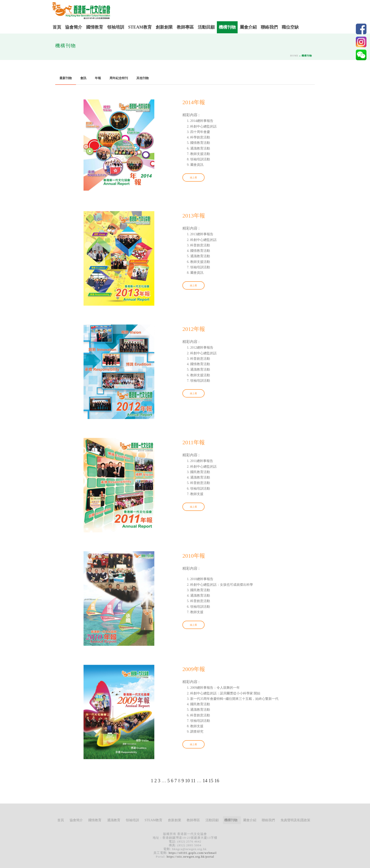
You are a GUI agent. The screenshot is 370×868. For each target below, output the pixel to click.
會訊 (83, 78)
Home (294, 56)
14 (205, 781)
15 (211, 781)
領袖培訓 (116, 27)
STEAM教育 (140, 27)
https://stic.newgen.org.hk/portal (190, 857)
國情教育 (95, 27)
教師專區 (185, 27)
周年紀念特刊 (119, 78)
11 (193, 781)
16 (217, 781)
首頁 (57, 27)
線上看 (193, 177)
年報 (98, 78)
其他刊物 (143, 78)
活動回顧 (206, 27)
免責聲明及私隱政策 (295, 820)
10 (187, 781)
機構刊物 (227, 27)
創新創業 (164, 27)
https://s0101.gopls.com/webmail (193, 853)
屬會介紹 (248, 27)
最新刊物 (66, 78)
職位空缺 (290, 27)
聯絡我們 (269, 27)
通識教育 (114, 820)
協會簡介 (74, 27)
